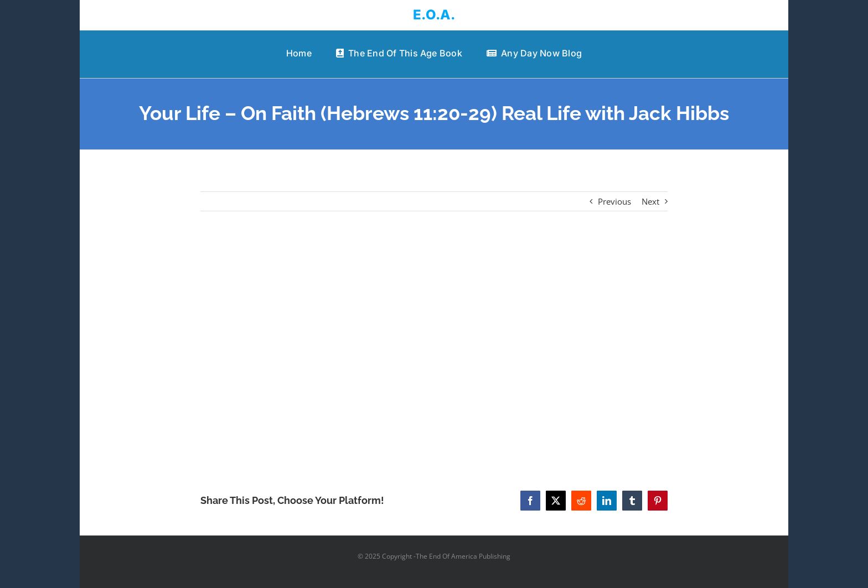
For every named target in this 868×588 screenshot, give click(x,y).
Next (650, 201)
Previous (614, 201)
